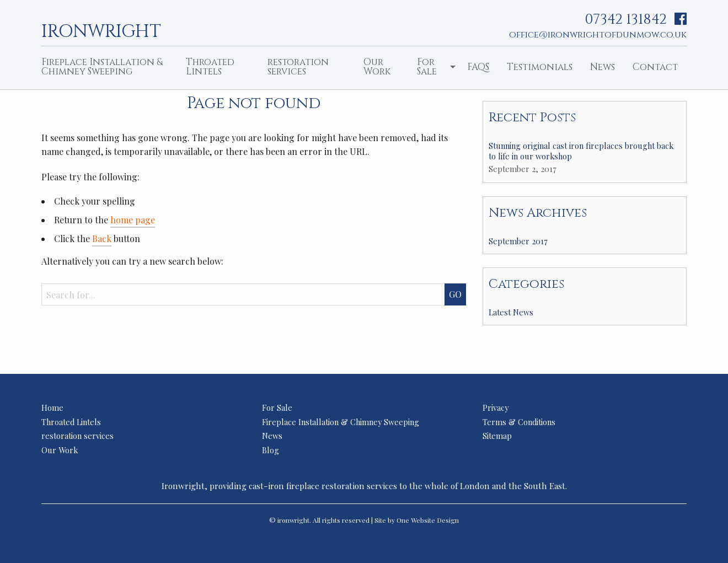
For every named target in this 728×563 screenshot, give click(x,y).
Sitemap (497, 436)
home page (133, 220)
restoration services (298, 67)
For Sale (427, 67)
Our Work (377, 67)
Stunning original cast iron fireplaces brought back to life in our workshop (581, 151)
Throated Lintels (210, 67)
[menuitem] (105, 68)
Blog (271, 450)
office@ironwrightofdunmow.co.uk (598, 35)
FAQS (478, 67)
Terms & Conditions (519, 422)
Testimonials (540, 67)
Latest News (511, 312)
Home (52, 407)
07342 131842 (626, 20)
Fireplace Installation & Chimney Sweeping (102, 67)
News (603, 67)
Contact (655, 67)
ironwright (101, 30)
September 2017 (518, 241)
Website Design (435, 520)
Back (102, 238)
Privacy (496, 407)
